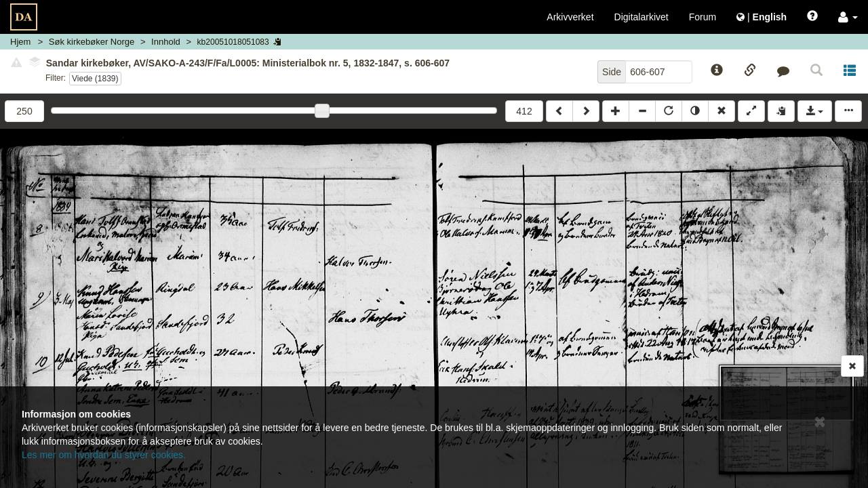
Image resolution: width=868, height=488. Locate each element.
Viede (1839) (95, 79)
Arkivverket (570, 17)
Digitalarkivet (642, 17)
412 (524, 111)
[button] (848, 17)
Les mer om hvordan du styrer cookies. (104, 455)
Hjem (20, 42)
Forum (703, 17)
